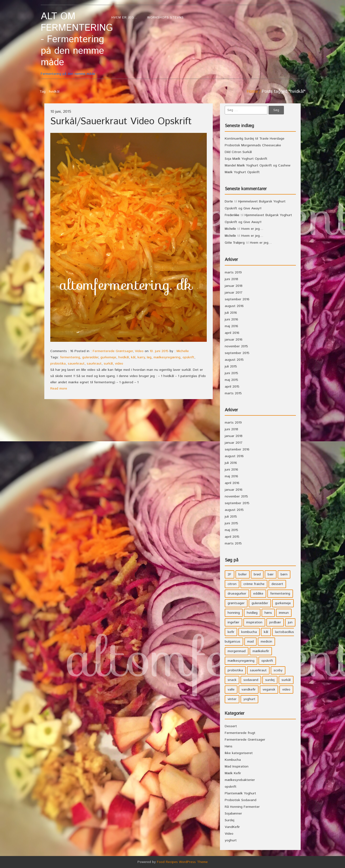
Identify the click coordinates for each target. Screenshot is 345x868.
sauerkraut (76, 364)
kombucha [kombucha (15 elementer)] (249, 632)
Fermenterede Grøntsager (113, 351)
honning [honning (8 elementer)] (234, 613)
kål (133, 357)
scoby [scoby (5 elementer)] (278, 670)
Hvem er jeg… (124, 18)
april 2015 (232, 387)
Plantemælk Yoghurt (240, 793)
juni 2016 (231, 319)
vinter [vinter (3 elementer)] (232, 699)
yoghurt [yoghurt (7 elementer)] (249, 699)
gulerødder (90, 357)
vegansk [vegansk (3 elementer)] (269, 690)
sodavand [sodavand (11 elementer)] (251, 680)
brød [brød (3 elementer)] (257, 574)
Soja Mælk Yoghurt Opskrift (246, 159)
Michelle (183, 351)
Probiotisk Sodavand (241, 800)
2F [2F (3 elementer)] (230, 574)
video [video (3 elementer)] (286, 690)
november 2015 (236, 346)
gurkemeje (108, 357)
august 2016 (234, 306)
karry (141, 357)
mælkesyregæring (167, 357)
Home (252, 92)
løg (149, 357)
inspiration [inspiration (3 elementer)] (254, 622)
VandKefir (232, 827)
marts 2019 (233, 272)
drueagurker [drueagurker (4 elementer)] (237, 594)
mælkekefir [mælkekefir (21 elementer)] (261, 651)
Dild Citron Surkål (238, 152)
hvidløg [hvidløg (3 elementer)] (252, 613)
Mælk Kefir (233, 773)
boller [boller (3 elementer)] (243, 574)
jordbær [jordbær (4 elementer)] (275, 622)
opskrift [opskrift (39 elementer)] (267, 661)
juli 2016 (231, 313)
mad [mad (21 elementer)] (250, 642)
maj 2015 (231, 380)
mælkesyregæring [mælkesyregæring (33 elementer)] (241, 661)
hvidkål (124, 357)
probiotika (58, 364)
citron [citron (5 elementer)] (232, 584)
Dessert (231, 726)
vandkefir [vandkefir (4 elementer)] (249, 690)
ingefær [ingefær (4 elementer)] (233, 622)
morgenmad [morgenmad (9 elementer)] (237, 651)
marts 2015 (233, 393)
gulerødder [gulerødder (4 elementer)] (260, 603)
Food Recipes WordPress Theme (182, 862)
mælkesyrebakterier (240, 780)
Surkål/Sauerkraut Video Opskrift (121, 121)
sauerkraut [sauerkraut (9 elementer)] (258, 670)
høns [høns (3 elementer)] (268, 613)
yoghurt (231, 840)
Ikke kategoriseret (239, 753)
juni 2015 (231, 373)
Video (139, 351)
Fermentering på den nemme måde (74, 44)
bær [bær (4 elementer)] (271, 574)
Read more (59, 389)
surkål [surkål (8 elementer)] (286, 680)
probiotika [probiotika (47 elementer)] (235, 670)
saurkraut (94, 364)
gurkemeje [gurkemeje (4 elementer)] (283, 603)
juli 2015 (231, 366)
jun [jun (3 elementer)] (290, 622)
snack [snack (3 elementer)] (232, 680)
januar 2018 (234, 286)
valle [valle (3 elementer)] (231, 690)
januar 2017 (234, 293)
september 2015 (237, 353)
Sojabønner (233, 814)
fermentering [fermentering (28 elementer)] (280, 594)
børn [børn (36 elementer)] (284, 574)
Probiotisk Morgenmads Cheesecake (253, 145)
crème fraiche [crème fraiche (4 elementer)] (254, 584)
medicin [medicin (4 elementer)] (266, 642)
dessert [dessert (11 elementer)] (277, 584)
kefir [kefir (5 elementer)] (231, 632)
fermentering (70, 357)
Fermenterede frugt (240, 733)
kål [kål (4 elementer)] (266, 632)
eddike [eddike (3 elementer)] (258, 594)
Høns (229, 746)
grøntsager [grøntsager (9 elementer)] (236, 603)
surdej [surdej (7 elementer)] (270, 680)
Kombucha (233, 760)
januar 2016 (234, 340)
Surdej (230, 820)
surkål (108, 364)
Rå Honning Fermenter (242, 807)
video (119, 364)
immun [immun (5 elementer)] (284, 613)
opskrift (188, 357)
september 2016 (237, 299)
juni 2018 (231, 279)
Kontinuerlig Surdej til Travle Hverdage (255, 139)
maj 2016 (231, 326)
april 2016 (232, 333)
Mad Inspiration (237, 767)
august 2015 (234, 360)
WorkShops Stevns (165, 18)
